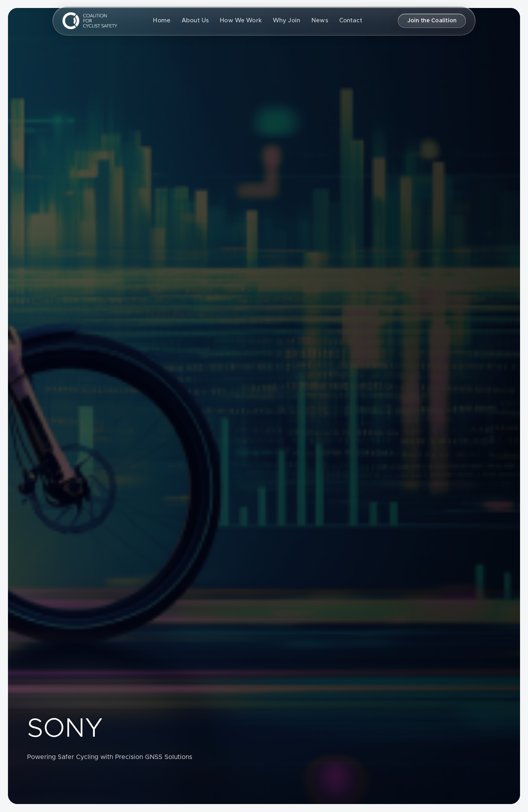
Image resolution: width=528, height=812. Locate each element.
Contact (351, 21)
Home (162, 21)
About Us (195, 21)
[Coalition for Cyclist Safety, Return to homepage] (90, 21)
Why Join (286, 21)
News (320, 21)
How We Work (241, 21)
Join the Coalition (432, 21)
